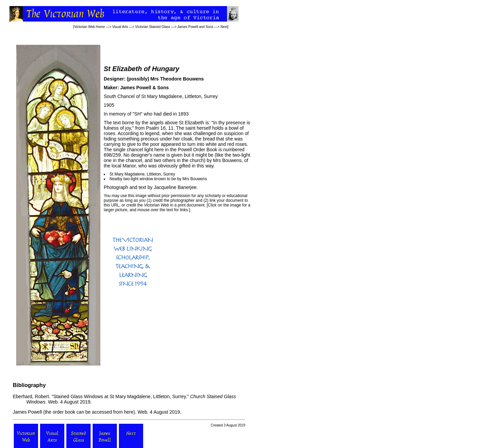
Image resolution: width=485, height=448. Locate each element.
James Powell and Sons (196, 27)
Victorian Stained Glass (153, 27)
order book (64, 412)
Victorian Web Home (89, 27)
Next (224, 27)
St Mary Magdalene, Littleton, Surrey (142, 174)
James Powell (27, 412)
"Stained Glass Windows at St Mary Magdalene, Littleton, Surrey (119, 396)
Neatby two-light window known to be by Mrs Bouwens (158, 179)
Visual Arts (120, 27)
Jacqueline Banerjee (175, 187)
